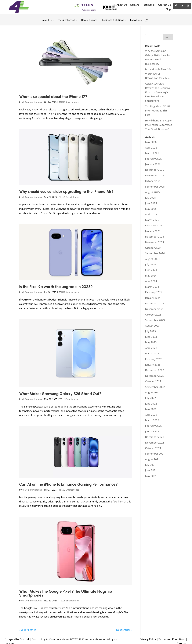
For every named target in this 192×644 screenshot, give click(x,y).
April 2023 (151, 348)
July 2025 (151, 198)
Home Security (90, 20)
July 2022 (151, 398)
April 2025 (151, 214)
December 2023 (155, 303)
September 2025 (155, 187)
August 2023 (152, 326)
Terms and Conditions (172, 639)
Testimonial (149, 5)
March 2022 (152, 420)
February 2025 (154, 225)
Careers (135, 5)
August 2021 (152, 459)
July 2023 (151, 331)
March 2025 (152, 220)
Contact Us (164, 5)
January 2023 (153, 365)
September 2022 (155, 387)
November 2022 (155, 376)
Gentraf (24, 639)
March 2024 (152, 287)
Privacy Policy (148, 639)
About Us (122, 5)
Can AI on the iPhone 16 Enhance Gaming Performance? (68, 484)
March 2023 (152, 353)
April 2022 (151, 415)
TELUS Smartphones (69, 102)
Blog (168, 10)
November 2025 (155, 175)
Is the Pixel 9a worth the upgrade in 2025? (56, 287)
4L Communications (32, 102)
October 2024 (153, 248)
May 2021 (151, 476)
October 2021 (153, 448)
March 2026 (152, 153)
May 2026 (151, 142)
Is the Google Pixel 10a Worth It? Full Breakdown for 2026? (158, 74)
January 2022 (153, 431)
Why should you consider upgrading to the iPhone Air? (66, 192)
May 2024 (151, 276)
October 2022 (153, 381)
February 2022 (154, 426)
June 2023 (151, 337)
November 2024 (155, 242)
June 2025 (151, 203)
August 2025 (152, 192)
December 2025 (155, 170)
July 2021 (151, 465)
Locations (136, 20)
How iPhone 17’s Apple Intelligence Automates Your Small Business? (159, 125)
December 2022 (155, 370)
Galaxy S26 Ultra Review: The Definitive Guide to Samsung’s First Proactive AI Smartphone (158, 92)
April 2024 (151, 281)
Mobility (47, 20)
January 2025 (153, 231)
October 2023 (153, 315)
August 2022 (152, 392)
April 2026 (151, 148)
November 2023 (155, 309)
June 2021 (151, 470)
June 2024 (151, 270)
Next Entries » (124, 630)
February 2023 (154, 359)
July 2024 (151, 264)
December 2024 (155, 237)
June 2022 (151, 404)
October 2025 (153, 181)
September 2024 (155, 253)
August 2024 (152, 259)
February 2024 (154, 292)
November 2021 (155, 443)
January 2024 (153, 298)
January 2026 (153, 164)
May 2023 (151, 342)
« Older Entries (28, 630)
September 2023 (155, 320)
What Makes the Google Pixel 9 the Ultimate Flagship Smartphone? (66, 593)
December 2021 (155, 437)
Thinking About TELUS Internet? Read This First (158, 111)
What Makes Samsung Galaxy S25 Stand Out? (60, 394)
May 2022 (151, 409)
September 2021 (155, 454)
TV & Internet (67, 20)
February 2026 (154, 159)
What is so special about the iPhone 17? (53, 97)
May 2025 (151, 209)
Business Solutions (113, 20)
